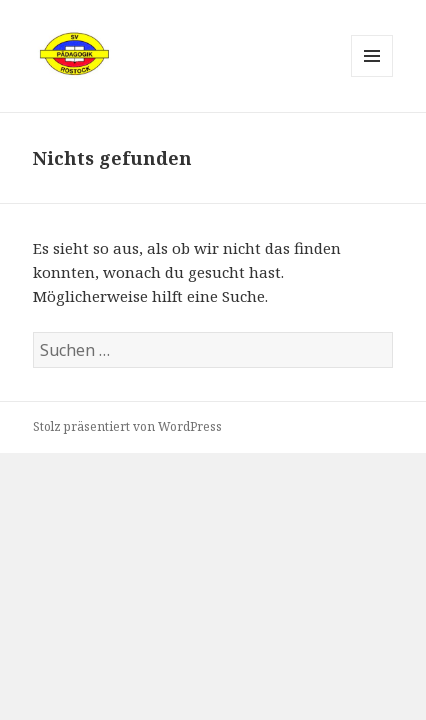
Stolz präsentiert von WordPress (127, 426)
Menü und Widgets (372, 76)
